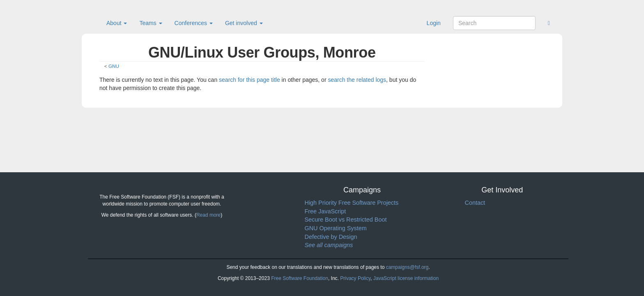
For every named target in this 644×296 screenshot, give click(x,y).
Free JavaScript (325, 211)
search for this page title (250, 80)
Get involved (244, 23)
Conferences (194, 23)
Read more (208, 215)
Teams (151, 23)
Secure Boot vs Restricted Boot (346, 220)
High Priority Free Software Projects (352, 203)
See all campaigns (329, 245)
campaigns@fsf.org (407, 267)
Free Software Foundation (300, 278)
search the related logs (357, 80)
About (117, 23)
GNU (114, 66)
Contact (475, 203)
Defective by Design (331, 237)
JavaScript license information (406, 278)
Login (434, 23)
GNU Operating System (336, 228)
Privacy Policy (355, 278)
